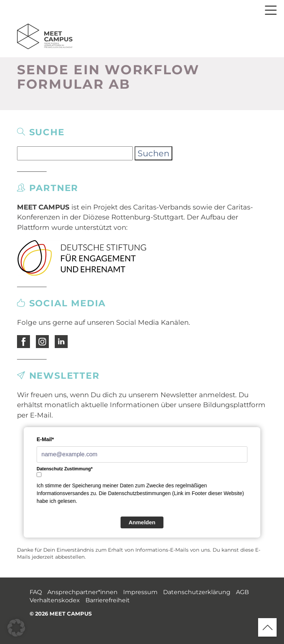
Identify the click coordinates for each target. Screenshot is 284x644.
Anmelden (142, 522)
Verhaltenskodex (55, 600)
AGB (242, 592)
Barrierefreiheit (108, 600)
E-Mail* (45, 439)
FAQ (36, 592)
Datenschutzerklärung (197, 592)
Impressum (140, 592)
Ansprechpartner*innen (82, 592)
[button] (16, 628)
